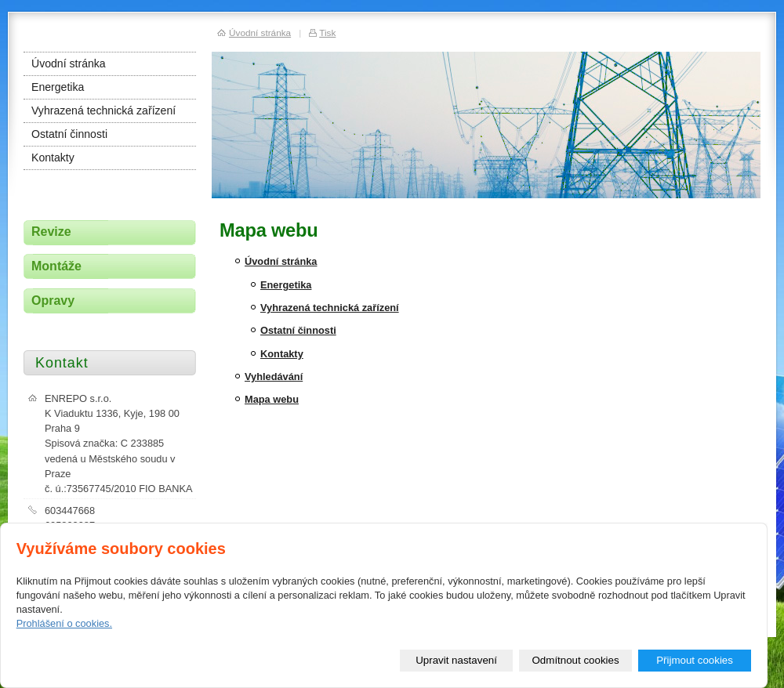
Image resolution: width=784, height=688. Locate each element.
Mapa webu (272, 399)
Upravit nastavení (456, 660)
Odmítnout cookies (576, 660)
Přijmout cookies (695, 660)
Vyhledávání (274, 377)
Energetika (286, 285)
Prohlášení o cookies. (64, 623)
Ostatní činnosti (298, 330)
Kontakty (282, 354)
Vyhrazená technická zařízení (330, 308)
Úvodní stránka (281, 261)
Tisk (327, 33)
